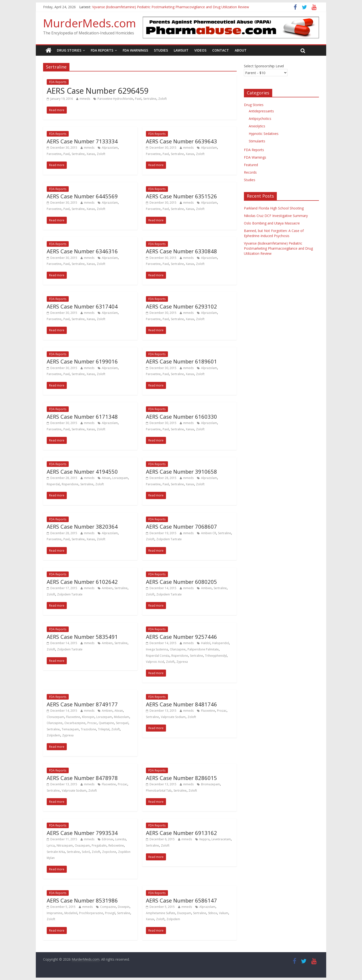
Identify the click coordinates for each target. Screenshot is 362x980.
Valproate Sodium (173, 717)
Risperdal (53, 484)
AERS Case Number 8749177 (82, 704)
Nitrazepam (65, 845)
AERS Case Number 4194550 (82, 471)
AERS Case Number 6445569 (82, 196)
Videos (200, 50)
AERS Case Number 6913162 (181, 833)
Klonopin (88, 717)
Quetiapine (106, 723)
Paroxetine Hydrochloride (115, 99)
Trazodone (88, 729)
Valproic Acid (155, 662)
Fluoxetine (73, 717)
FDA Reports (102, 50)
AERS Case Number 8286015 (181, 778)
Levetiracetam (221, 839)
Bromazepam (211, 784)
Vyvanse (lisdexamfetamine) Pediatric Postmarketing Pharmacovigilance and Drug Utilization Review (171, 7)
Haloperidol (221, 643)
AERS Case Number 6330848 (181, 251)
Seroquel (122, 723)
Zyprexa (182, 662)
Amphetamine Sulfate (161, 913)
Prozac (92, 723)
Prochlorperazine (91, 913)
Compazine (108, 907)
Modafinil (71, 913)
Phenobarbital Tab (159, 791)
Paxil (138, 99)
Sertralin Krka (56, 852)
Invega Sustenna (157, 649)
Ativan (106, 478)
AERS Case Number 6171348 (82, 417)
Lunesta (121, 839)
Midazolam (122, 717)
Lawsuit (181, 50)
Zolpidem (53, 735)
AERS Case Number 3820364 (82, 526)
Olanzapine (178, 649)
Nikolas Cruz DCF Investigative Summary (276, 216)
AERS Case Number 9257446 (181, 637)
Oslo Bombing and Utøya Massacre (272, 223)
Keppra (204, 839)
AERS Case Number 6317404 (82, 306)
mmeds (85, 99)
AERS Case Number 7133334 (82, 141)
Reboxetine (116, 845)
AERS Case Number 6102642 (82, 582)
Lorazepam (120, 478)
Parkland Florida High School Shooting (274, 208)
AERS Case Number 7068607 (181, 526)
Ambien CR (209, 533)
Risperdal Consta (158, 656)
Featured (251, 165)
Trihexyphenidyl (216, 656)
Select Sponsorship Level (264, 66)
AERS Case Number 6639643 (181, 141)
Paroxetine (54, 154)
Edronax (108, 839)
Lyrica (51, 845)
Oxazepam (82, 845)
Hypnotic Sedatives (264, 134)
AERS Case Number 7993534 (82, 833)
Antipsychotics (260, 119)
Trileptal (104, 729)
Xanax (91, 154)
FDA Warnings (135, 50)
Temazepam (70, 729)
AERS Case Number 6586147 (181, 900)
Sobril (86, 852)
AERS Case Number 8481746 (181, 704)
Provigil (110, 913)
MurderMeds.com (90, 23)
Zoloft (162, 99)
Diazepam (184, 913)
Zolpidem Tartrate (169, 539)
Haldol (206, 643)
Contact (221, 50)
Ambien (107, 588)
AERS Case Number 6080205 (181, 582)
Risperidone (70, 484)
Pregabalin (99, 845)
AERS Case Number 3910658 (181, 471)
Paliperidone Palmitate (203, 649)
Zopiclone (109, 852)
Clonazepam (55, 717)
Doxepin (124, 907)
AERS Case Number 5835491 (82, 637)
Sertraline (150, 99)
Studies (161, 50)
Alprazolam (110, 148)
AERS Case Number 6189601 (181, 361)
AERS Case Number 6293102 (181, 306)
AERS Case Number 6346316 (82, 251)
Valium (224, 913)
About (241, 50)
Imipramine (55, 913)
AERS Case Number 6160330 (181, 417)
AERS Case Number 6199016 (82, 361)
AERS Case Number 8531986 (82, 900)
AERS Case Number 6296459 (98, 91)
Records (250, 172)
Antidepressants (261, 111)
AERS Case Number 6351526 (181, 196)
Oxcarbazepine (75, 723)
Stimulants (257, 141)
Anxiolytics (257, 126)
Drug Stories (69, 50)
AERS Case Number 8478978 (82, 778)
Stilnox (213, 913)
